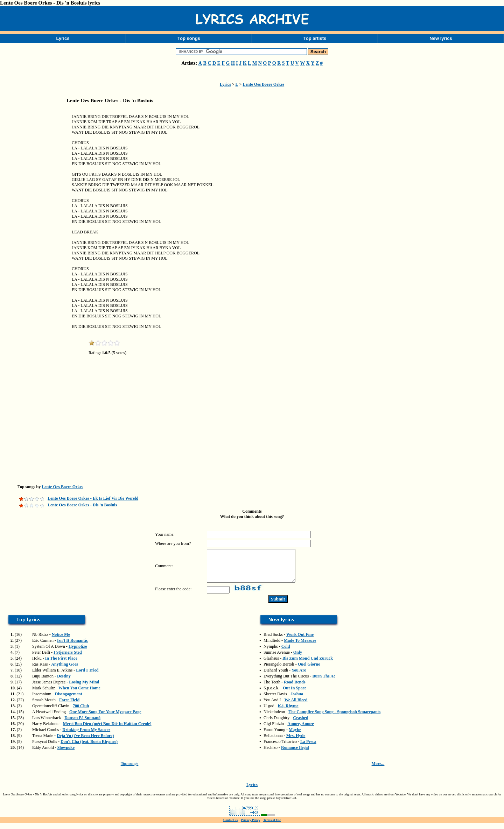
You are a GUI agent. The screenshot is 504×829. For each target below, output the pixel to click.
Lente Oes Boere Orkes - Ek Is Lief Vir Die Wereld (93, 498)
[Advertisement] (35, 218)
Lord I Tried (87, 676)
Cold (286, 653)
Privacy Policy (250, 826)
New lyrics (441, 38)
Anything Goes (64, 670)
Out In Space (295, 694)
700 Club (81, 712)
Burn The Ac (324, 682)
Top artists (315, 38)
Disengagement (69, 700)
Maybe (295, 736)
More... (378, 770)
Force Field (69, 706)
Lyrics (63, 38)
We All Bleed (296, 706)
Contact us (230, 826)
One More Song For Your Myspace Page (105, 718)
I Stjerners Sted (68, 659)
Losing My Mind (84, 688)
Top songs (189, 38)
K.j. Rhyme (288, 712)
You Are (299, 676)
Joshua (297, 700)
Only (298, 659)
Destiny (64, 682)
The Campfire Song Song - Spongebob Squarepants (334, 718)
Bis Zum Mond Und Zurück (308, 665)
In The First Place (61, 665)
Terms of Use (272, 826)
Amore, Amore (301, 730)
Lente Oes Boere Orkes (263, 84)
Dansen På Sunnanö (82, 724)
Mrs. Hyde (296, 742)
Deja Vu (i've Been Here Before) (85, 742)
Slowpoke (66, 754)
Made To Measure (300, 647)
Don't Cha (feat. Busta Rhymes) (89, 748)
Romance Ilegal (295, 754)
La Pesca (308, 748)
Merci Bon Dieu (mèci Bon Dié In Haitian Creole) (107, 730)
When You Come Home (79, 694)
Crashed (300, 724)
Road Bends (295, 688)
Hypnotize (78, 653)
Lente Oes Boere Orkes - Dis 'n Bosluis (82, 505)
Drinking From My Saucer (86, 736)
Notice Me (61, 641)
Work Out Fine (300, 641)
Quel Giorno (309, 670)
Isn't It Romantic (72, 647)
